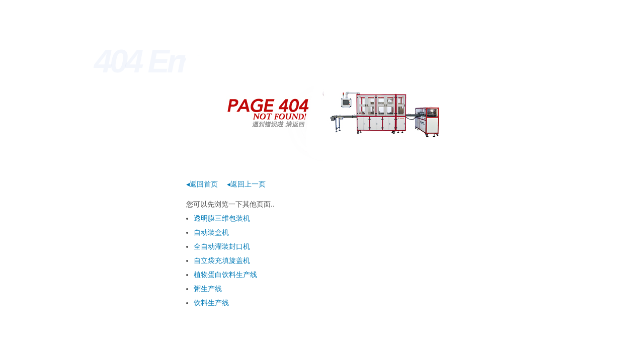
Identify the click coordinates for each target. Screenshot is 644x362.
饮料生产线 (211, 303)
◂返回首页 (202, 184)
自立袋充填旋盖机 (222, 260)
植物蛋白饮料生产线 (225, 275)
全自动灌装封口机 (222, 246)
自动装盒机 (211, 232)
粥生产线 (208, 289)
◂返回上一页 (246, 184)
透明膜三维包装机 (222, 218)
